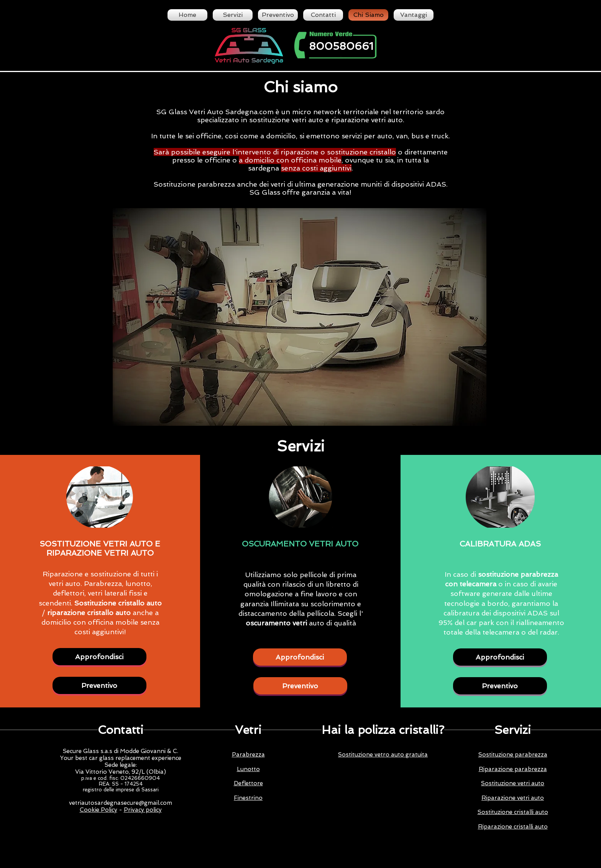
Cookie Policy (99, 810)
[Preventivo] (99, 685)
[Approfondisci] (99, 657)
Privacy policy (143, 810)
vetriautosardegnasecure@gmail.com (121, 803)
